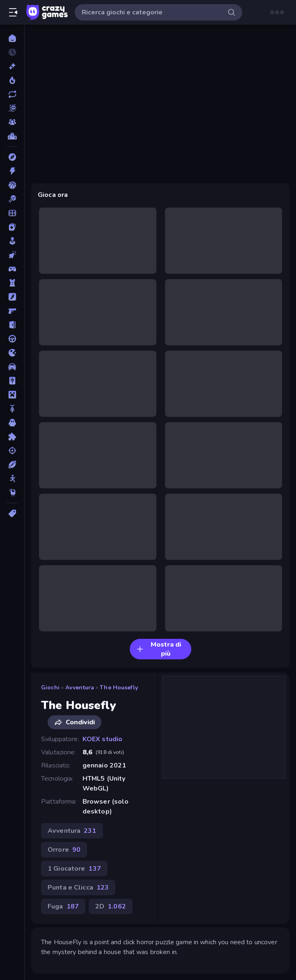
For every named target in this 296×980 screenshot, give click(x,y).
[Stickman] (12, 478)
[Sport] (12, 465)
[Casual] (12, 241)
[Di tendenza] (12, 80)
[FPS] (12, 311)
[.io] (12, 353)
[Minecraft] (12, 395)
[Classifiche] (12, 136)
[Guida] (12, 339)
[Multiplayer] (12, 122)
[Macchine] (12, 367)
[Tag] (12, 513)
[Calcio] (12, 213)
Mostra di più (159, 649)
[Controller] (12, 269)
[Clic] (12, 255)
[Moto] (12, 409)
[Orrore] (12, 423)
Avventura (80, 688)
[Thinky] (12, 492)
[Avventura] (12, 157)
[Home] (12, 38)
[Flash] (12, 297)
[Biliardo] (12, 199)
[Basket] (12, 185)
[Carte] (12, 227)
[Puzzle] (12, 437)
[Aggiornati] (12, 94)
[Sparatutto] (12, 451)
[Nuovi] (12, 66)
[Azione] (12, 171)
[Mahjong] (12, 381)
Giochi (50, 688)
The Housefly (119, 688)
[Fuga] (12, 325)
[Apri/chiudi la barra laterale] (13, 12)
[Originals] (12, 108)
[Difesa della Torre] (12, 283)
